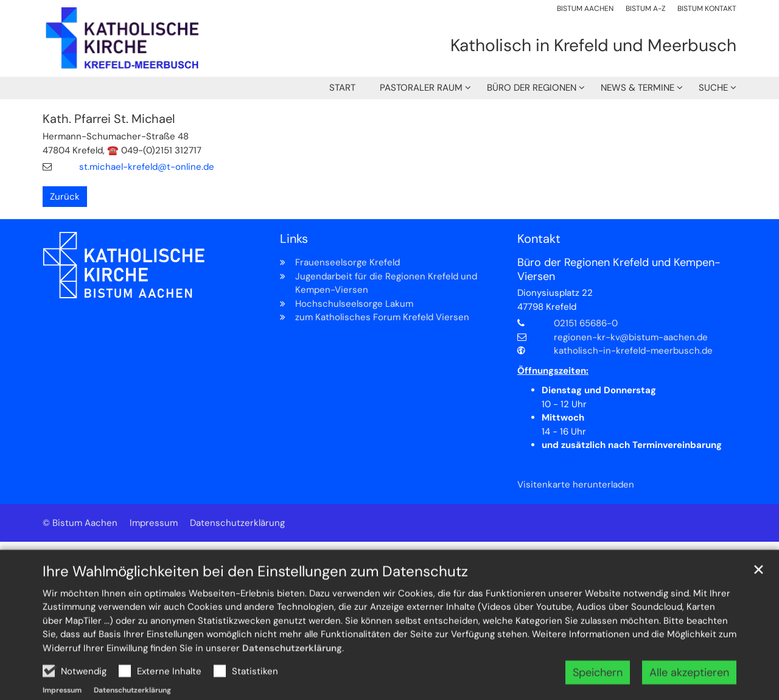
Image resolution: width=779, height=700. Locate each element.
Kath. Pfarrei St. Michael (109, 119)
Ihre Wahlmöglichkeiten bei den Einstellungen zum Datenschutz (255, 598)
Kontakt (539, 239)
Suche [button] (713, 88)
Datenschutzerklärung (292, 674)
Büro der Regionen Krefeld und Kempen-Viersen (619, 269)
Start (342, 88)
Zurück (65, 197)
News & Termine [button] (638, 88)
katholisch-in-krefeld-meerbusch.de (633, 351)
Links (294, 239)
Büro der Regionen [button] (532, 88)
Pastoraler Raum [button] (421, 88)
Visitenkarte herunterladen (576, 485)
